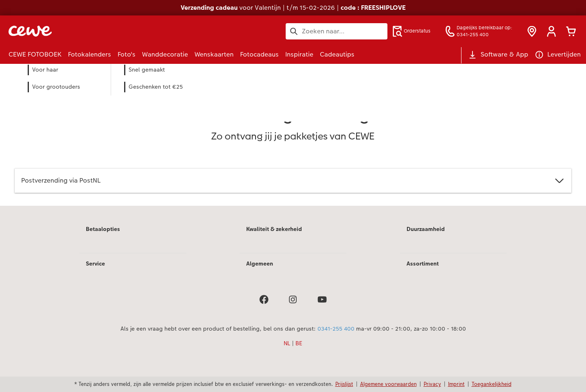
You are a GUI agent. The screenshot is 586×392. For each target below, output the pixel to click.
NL (287, 343)
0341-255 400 (336, 329)
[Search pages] (337, 31)
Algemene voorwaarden (388, 384)
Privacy (432, 384)
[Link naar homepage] (88, 31)
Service (95, 264)
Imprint (456, 384)
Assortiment (423, 264)
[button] (551, 31)
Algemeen (260, 264)
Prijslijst (344, 384)
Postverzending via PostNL (293, 181)
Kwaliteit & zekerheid (274, 229)
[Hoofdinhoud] (293, 146)
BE (299, 343)
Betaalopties (103, 229)
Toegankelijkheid (492, 384)
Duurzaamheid (426, 229)
